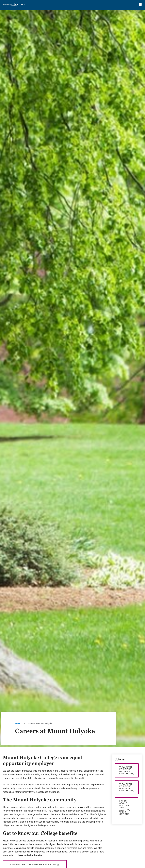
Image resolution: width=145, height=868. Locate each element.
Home (18, 723)
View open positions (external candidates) (127, 787)
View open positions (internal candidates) (127, 770)
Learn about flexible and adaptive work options (125, 808)
